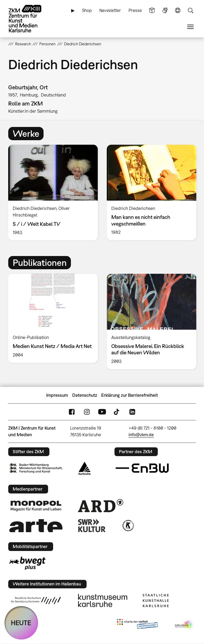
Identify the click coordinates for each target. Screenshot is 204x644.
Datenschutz (85, 395)
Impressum (57, 395)
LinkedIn (132, 412)
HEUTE (21, 623)
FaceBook (72, 412)
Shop (87, 10)
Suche (190, 10)
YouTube (102, 412)
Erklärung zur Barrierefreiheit (129, 395)
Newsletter (110, 10)
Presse (135, 10)
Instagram (87, 412)
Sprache (178, 10)
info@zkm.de (141, 435)
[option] (53, 193)
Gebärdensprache (165, 10)
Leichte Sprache (152, 10)
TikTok (117, 412)
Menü (190, 27)
